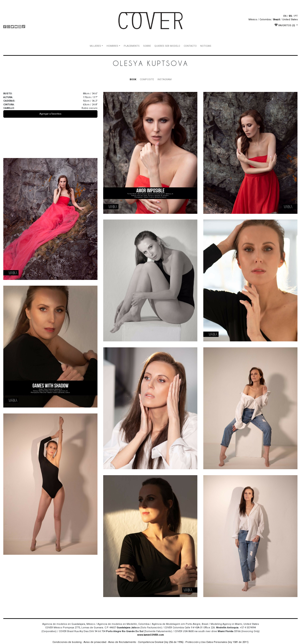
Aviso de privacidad (95, 642)
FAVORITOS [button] (285, 25)
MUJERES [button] (95, 46)
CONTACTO (190, 46)
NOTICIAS (206, 46)
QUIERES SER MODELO (167, 46)
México (253, 20)
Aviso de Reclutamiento (122, 642)
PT (296, 16)
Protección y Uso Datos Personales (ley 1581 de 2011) (217, 642)
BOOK (133, 79)
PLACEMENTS (132, 46)
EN (285, 16)
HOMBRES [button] (112, 46)
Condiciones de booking (67, 642)
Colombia (265, 20)
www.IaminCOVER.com (150, 635)
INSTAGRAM (165, 79)
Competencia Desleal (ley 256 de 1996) (161, 642)
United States (290, 20)
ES (290, 16)
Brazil (277, 20)
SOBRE (147, 46)
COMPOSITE (147, 79)
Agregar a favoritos (50, 114)
